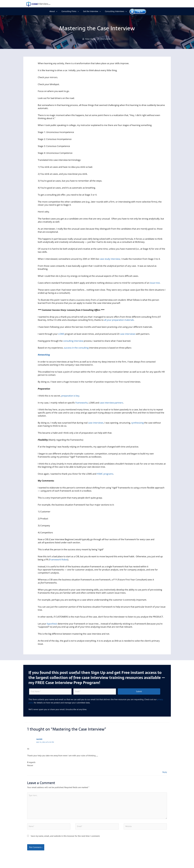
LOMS (61, 334)
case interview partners (111, 403)
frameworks (82, 403)
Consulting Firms (69, 11)
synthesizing (137, 423)
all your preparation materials (119, 320)
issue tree (155, 283)
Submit (139, 692)
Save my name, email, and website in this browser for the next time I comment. (65, 838)
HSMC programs (105, 474)
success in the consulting (76, 348)
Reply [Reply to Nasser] (164, 772)
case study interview (110, 259)
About (52, 11)
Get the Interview (91, 11)
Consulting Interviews (115, 11)
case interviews (128, 334)
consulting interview (73, 341)
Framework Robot (58, 560)
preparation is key (70, 396)
